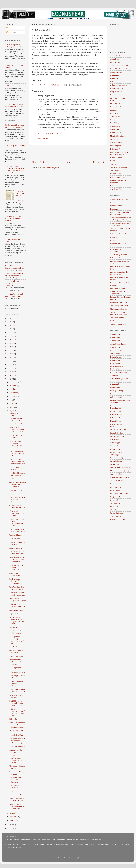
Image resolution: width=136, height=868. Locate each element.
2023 (10, 329)
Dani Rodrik (115, 75)
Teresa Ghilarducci (117, 513)
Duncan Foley (115, 387)
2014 (10, 361)
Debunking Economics (119, 85)
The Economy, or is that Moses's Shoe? (17, 530)
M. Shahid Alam (116, 461)
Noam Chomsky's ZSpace (120, 477)
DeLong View (115, 82)
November (14, 386)
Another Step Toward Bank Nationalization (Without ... (17, 522)
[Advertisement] (68, 153)
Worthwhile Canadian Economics (118, 181)
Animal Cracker (15, 539)
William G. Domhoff (118, 519)
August (13, 396)
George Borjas (115, 120)
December (14, 382)
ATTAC (113, 202)
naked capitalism (116, 189)
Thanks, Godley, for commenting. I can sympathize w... (12, 283)
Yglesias (113, 186)
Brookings (114, 209)
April (12, 411)
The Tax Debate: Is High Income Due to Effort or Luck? (17, 461)
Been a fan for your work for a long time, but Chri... (14, 295)
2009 (10, 379)
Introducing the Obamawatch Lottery (15, 662)
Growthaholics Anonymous (15, 574)
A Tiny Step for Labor (17, 656)
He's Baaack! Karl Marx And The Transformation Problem (14, 218)
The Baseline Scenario (118, 167)
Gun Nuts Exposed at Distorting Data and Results (15, 46)
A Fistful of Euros (117, 56)
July (12, 400)
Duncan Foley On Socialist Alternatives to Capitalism (15, 105)
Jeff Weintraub (116, 439)
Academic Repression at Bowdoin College (17, 684)
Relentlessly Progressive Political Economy (119, 153)
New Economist (116, 142)
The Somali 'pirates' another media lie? (17, 553)
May (12, 407)
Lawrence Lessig (116, 458)
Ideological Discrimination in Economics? (17, 513)
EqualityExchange (117, 391)
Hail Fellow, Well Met (18, 424)
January (13, 820)
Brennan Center (116, 206)
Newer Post (38, 162)
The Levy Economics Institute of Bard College (119, 313)
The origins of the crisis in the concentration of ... (17, 670)
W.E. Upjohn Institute (118, 324)
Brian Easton (115, 363)
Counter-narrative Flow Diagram (16, 632)
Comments (11, 32)
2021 (10, 336)
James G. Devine (116, 433)
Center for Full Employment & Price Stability (121, 224)
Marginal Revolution (118, 136)
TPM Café (114, 164)
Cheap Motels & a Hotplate (120, 69)
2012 (10, 368)
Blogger (81, 858)
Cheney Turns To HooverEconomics (17, 506)
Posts (9, 28)
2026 (10, 318)
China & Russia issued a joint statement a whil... (14, 274)
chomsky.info (115, 375)
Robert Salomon (116, 158)
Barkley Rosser (116, 357)
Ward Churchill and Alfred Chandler (17, 799)
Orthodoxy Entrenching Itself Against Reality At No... (17, 712)
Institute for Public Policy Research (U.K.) (120, 273)
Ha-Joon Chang (116, 411)
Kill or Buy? (14, 719)
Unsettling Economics (118, 177)
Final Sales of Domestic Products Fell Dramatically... (17, 430)
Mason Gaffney (116, 464)
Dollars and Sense (117, 88)
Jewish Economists (16, 479)
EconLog (114, 95)
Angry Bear (114, 59)
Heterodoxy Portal (117, 258)
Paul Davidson (116, 484)
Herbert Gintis (115, 421)
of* (6, 291)
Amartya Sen (115, 341)
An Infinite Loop (16, 490)
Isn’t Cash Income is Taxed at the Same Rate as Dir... (17, 559)
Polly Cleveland (116, 490)
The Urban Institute (117, 318)
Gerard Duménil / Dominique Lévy (117, 407)
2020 (10, 340)
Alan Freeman (115, 334)
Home (69, 162)
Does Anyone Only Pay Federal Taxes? (18, 600)
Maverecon (114, 139)
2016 (10, 354)
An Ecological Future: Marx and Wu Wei (18, 690)
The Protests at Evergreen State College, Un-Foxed (14, 126)
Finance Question (16, 548)
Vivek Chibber (116, 516)
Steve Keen (114, 506)
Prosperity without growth (16, 696)
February (13, 817)
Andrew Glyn (115, 347)
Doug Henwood (116, 92)
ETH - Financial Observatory (116, 250)
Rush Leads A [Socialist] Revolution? (15, 581)
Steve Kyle (114, 510)
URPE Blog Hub (116, 174)
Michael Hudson (116, 474)
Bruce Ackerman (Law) (119, 372)
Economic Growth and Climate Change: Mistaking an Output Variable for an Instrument (15, 169)
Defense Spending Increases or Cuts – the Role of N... (17, 733)
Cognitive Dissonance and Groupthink (17, 474)
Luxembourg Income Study (120, 288)
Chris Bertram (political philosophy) (119, 380)
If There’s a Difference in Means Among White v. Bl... (16, 417)
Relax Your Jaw (116, 149)
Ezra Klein (114, 113)
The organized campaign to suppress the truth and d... (17, 640)
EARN (113, 240)
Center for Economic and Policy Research (119, 213)
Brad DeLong (115, 360)
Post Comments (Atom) (51, 168)
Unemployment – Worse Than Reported (16, 780)
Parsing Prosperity (16, 610)
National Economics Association (118, 293)
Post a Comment (42, 139)
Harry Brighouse (116, 414)
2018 (10, 347)
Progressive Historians (118, 497)
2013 (10, 365)
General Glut (115, 116)
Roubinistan (115, 161)
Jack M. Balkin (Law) (118, 430)
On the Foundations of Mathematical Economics (18, 484)
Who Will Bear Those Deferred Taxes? (17, 588)
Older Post (99, 162)
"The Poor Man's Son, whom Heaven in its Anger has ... (17, 725)
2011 (10, 372)
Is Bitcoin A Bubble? (12, 86)
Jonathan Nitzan (116, 446)
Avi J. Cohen (115, 354)
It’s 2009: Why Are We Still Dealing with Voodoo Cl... (17, 703)
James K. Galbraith (117, 436)
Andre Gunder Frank (118, 344)
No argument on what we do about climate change (17, 741)
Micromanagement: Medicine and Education (17, 567)
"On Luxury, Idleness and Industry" (17, 767)
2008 (10, 825)
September (14, 393)
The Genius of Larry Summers (17, 773)
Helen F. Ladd (115, 418)
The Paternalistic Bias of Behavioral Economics (17, 500)
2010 (10, 375)
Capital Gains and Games (120, 65)
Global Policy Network (119, 254)
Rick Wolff (114, 500)
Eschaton (114, 110)
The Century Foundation (119, 306)
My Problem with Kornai (16, 436)
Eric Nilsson (115, 394)
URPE (113, 321)
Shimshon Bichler (117, 503)
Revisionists (14, 791)
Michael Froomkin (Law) (119, 471)
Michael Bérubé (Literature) (120, 468)
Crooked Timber (116, 72)
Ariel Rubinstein (116, 350)
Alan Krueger (115, 337)
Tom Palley (114, 171)
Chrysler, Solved (16, 494)
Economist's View (117, 107)
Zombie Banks (15, 627)
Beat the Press (115, 62)
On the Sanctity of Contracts (16, 651)
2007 (10, 828)
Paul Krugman (115, 146)
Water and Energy (16, 535)
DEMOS (113, 237)
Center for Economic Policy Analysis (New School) (120, 219)
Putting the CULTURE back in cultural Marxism (20, 196)
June (12, 403)
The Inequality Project (118, 309)
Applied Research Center (119, 199)
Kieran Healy (115, 449)
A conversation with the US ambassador (17, 594)
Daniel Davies (115, 78)
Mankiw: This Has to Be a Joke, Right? (17, 543)
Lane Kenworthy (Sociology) (116, 453)
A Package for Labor (17, 795)
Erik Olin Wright (116, 397)
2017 (10, 350)
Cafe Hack (13, 647)
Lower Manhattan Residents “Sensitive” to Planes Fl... (16, 444)
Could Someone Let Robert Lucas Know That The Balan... (17, 759)
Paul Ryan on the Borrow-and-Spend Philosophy (17, 806)
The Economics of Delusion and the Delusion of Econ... (18, 453)
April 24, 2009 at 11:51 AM (48, 133)
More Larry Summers (17, 746)
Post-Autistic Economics (119, 302)
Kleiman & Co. (116, 133)
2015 (10, 357)
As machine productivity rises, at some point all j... (14, 267)
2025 (10, 322)
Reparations (14, 614)
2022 (10, 333)
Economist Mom (116, 103)
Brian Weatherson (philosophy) (117, 368)
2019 (10, 343)
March (12, 813)
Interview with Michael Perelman (17, 605)
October (13, 389)
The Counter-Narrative (14, 787)
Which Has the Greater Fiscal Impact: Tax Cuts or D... (17, 621)
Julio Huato (114, 129)
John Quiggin (115, 126)
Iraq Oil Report (116, 123)
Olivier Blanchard (117, 481)
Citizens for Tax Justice (119, 234)
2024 (10, 325)
